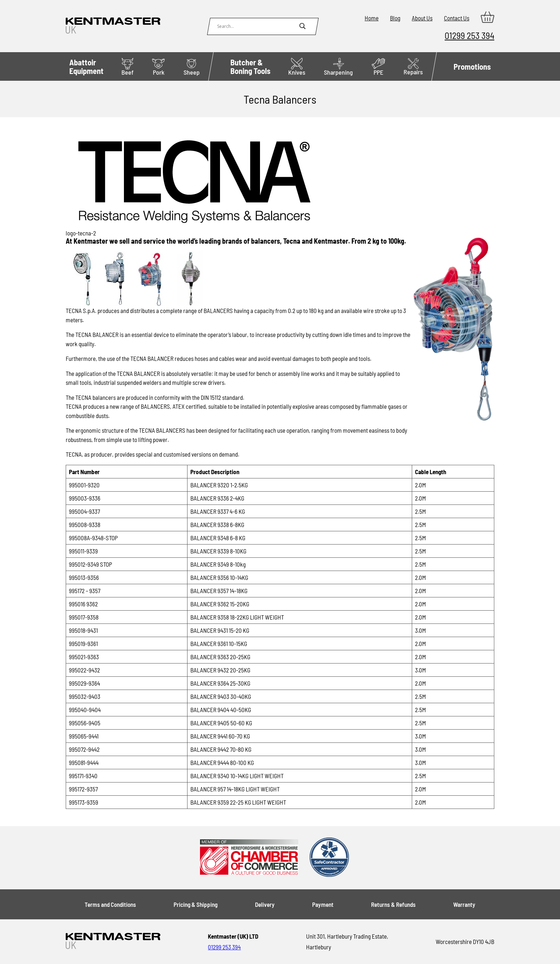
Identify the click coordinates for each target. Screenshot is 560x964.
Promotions (472, 66)
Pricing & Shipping (196, 904)
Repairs (413, 67)
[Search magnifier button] (302, 26)
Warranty (464, 904)
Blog (395, 18)
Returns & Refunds (393, 904)
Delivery (265, 904)
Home (372, 18)
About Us (422, 18)
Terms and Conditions (110, 904)
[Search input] (256, 26)
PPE (378, 67)
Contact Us (457, 18)
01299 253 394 (469, 35)
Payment (323, 904)
